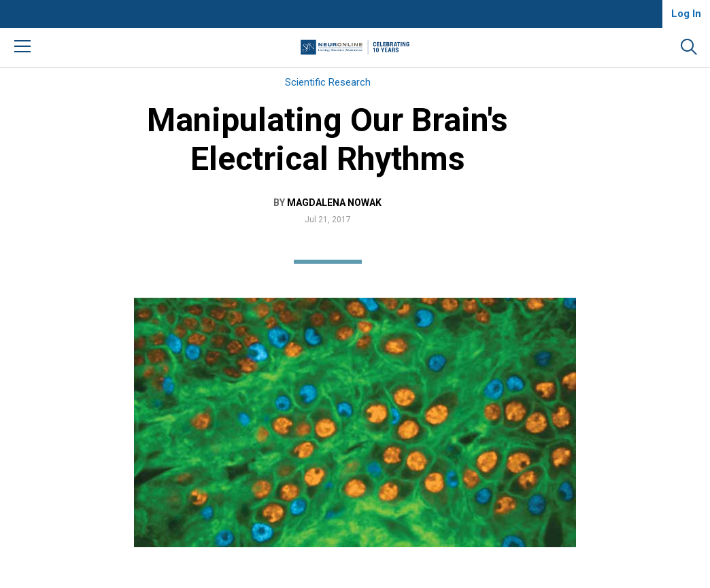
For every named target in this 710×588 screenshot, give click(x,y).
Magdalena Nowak (334, 203)
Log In (686, 14)
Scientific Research (328, 82)
